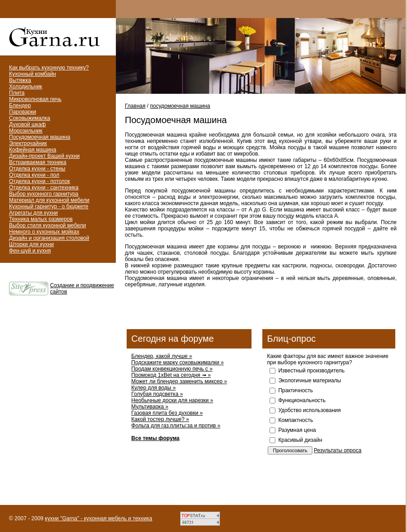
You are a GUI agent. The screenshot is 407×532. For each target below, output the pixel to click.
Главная (135, 106)
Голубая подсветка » (157, 394)
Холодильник (25, 87)
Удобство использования (309, 410)
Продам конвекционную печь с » (172, 369)
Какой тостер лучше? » (160, 419)
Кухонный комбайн (32, 74)
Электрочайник (28, 143)
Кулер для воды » (153, 388)
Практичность (295, 390)
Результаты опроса (338, 450)
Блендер (20, 105)
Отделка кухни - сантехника (44, 188)
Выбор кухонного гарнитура (44, 194)
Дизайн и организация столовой (49, 238)
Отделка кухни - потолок (39, 181)
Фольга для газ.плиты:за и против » (176, 426)
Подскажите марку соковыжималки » (177, 362)
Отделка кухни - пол (34, 175)
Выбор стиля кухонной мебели (48, 225)
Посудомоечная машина (40, 137)
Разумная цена (297, 430)
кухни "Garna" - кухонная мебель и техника (99, 518)
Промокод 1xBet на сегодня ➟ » (171, 375)
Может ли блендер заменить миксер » (179, 381)
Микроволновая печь (35, 99)
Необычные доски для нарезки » (172, 400)
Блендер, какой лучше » (162, 356)
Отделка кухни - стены (37, 169)
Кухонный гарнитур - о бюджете (49, 206)
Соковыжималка (30, 118)
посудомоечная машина (180, 106)
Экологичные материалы (309, 381)
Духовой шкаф (27, 124)
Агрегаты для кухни (33, 213)
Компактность (295, 420)
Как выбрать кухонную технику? (49, 68)
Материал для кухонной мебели (49, 200)
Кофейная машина (33, 150)
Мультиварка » (150, 407)
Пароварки (23, 112)
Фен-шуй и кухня (30, 251)
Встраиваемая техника (38, 162)
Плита (17, 93)
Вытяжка (20, 80)
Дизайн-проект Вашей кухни (44, 156)
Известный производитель (311, 371)
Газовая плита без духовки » (167, 413)
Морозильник (26, 131)
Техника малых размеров (41, 219)
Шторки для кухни (32, 244)
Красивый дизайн (300, 440)
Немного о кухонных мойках (44, 232)
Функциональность (302, 400)
